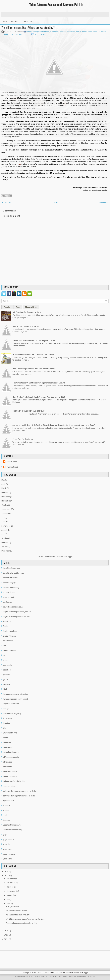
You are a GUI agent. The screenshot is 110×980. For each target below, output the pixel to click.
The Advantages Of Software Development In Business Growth (39, 383)
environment (44, 32)
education (7, 621)
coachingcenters (10, 597)
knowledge (8, 718)
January (4, 547)
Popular (7, 307)
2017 (6, 876)
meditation (8, 747)
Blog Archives (31, 307)
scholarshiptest (9, 786)
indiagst (6, 709)
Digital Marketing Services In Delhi (17, 617)
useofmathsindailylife (12, 825)
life (4, 728)
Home (5, 22)
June (3, 522)
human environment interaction (63, 32)
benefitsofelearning (11, 587)
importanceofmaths (11, 704)
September (6, 509)
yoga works (8, 859)
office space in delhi (11, 757)
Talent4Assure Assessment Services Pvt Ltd (56, 5)
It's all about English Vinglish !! (18, 915)
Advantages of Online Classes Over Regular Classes (34, 341)
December (6, 497)
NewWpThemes (28, 976)
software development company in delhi (19, 791)
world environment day (21, 34)
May (3, 480)
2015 (6, 935)
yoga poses (8, 849)
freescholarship (9, 650)
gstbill (6, 660)
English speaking (10, 631)
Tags (18, 307)
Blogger (69, 557)
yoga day (7, 844)
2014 (6, 939)
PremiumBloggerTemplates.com (66, 976)
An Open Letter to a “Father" (17, 911)
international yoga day (12, 713)
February (5, 493)
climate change (33, 32)
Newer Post (7, 202)
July (3, 518)
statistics (7, 806)
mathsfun (7, 743)
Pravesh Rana (11, 462)
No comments (40, 34)
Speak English (9, 801)
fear (5, 646)
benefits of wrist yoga (12, 578)
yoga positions (9, 854)
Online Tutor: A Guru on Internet (26, 326)
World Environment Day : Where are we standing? (28, 28)
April (3, 484)
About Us (15, 22)
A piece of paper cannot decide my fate (22, 923)
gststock (7, 675)
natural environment (11, 752)
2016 (6, 931)
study (5, 815)
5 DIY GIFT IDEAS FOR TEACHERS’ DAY (29, 411)
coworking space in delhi (13, 607)
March (4, 488)
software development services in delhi (19, 796)
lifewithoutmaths (10, 733)
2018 (6, 871)
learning (6, 723)
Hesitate (6, 684)
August (4, 513)
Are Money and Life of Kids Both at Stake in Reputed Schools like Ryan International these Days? (54, 425)
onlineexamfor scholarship (14, 781)
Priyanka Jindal (12, 467)
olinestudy (7, 767)
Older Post (104, 202)
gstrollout (7, 670)
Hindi (5, 689)
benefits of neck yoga (12, 568)
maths (6, 738)
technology (8, 820)
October (5, 505)
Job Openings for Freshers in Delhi (27, 312)
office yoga (8, 762)
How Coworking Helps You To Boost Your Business (34, 369)
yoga (5, 835)
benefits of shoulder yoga (13, 573)
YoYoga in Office (13, 906)
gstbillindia (8, 665)
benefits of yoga (10, 583)
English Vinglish (9, 636)
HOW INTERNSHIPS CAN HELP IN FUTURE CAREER (33, 355)
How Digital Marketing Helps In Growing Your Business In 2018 (39, 397)
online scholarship (11, 776)
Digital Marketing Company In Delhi (17, 612)
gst (4, 655)
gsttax (6, 680)
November (6, 501)
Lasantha (51, 976)
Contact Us (27, 22)
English (6, 626)
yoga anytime (9, 839)
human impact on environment (88, 32)
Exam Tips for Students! (23, 439)
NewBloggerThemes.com (87, 976)
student (6, 810)
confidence (8, 602)
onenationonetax (10, 772)
